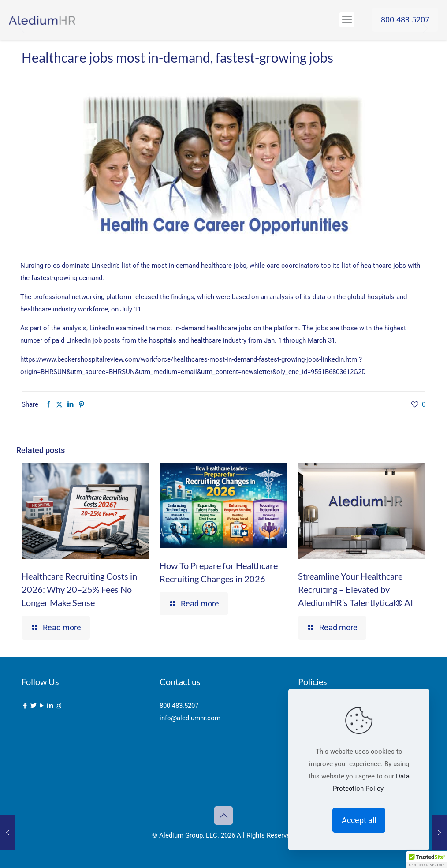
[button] (427, 860)
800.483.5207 (405, 20)
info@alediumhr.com (190, 718)
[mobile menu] (347, 20)
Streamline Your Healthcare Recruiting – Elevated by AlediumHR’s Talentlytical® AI (356, 589)
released (146, 297)
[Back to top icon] (223, 816)
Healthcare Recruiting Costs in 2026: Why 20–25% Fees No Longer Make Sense (79, 589)
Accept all (359, 820)
